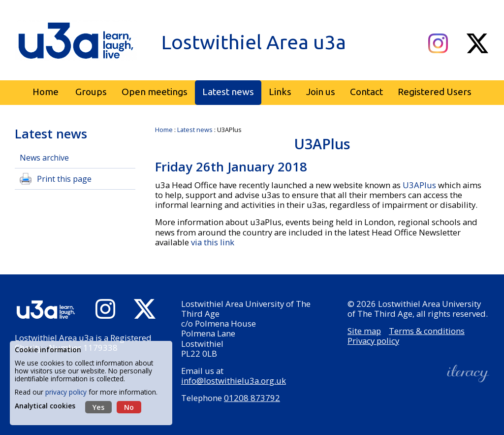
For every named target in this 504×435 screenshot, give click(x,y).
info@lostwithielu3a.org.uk (234, 381)
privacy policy (66, 392)
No (129, 407)
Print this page (64, 179)
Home (164, 130)
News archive (44, 158)
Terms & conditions (427, 331)
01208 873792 (252, 398)
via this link (213, 242)
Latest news (195, 130)
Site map (364, 331)
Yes (98, 407)
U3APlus (420, 185)
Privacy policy (373, 341)
